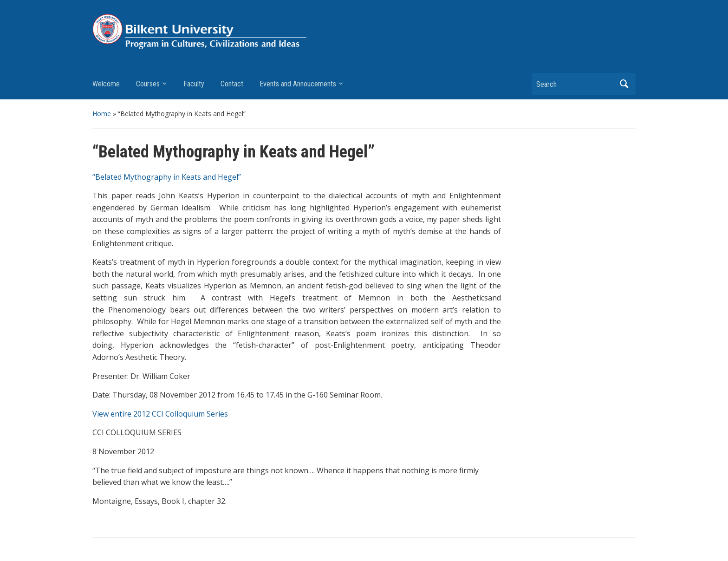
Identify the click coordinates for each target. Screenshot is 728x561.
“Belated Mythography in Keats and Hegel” (168, 177)
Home (102, 114)
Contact (232, 84)
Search (624, 84)
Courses (148, 84)
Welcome (106, 84)
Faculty (194, 84)
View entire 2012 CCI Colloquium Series (160, 414)
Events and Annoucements (298, 84)
